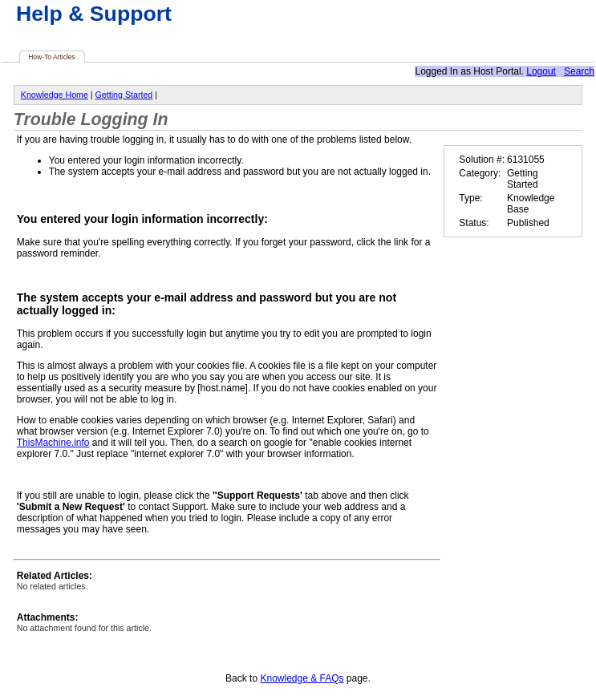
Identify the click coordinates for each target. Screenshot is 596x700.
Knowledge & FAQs (302, 678)
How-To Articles (52, 57)
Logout (541, 71)
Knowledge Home (55, 95)
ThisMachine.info (53, 443)
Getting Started (124, 95)
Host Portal (497, 71)
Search (579, 71)
